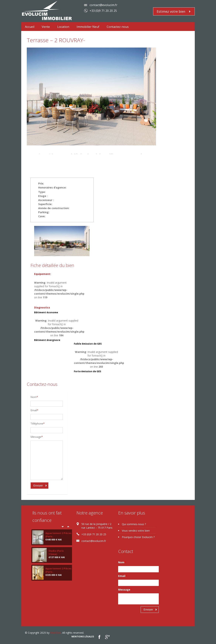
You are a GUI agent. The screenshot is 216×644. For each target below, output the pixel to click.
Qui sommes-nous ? (134, 524)
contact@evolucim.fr (103, 5)
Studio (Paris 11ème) (56, 553)
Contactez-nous (118, 27)
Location (63, 27)
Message (37, 437)
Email (34, 410)
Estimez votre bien (171, 11)
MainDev (56, 633)
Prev (63, 527)
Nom (34, 397)
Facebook (99, 637)
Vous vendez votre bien (136, 531)
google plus (107, 637)
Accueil (30, 27)
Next (68, 527)
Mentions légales (83, 637)
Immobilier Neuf (88, 27)
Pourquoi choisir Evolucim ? (138, 537)
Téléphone (38, 424)
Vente (46, 27)
